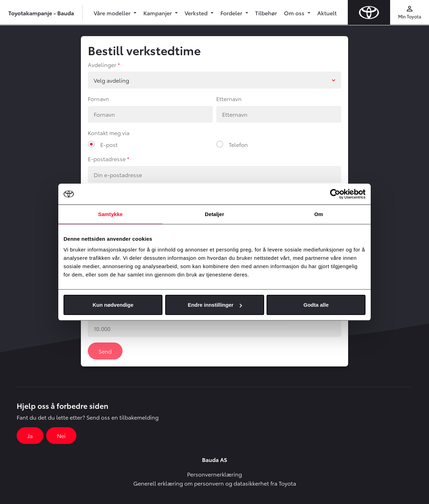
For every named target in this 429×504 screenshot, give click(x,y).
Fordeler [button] (232, 13)
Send (105, 351)
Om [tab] (318, 214)
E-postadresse (107, 159)
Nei (61, 435)
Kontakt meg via (109, 133)
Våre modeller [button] (113, 13)
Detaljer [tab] (214, 214)
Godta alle (316, 305)
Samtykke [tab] (111, 214)
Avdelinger (102, 64)
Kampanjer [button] (158, 13)
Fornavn (98, 98)
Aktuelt (327, 13)
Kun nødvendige (113, 305)
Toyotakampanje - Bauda (41, 13)
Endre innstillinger (215, 305)
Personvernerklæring (214, 474)
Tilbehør (266, 13)
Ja (30, 435)
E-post (109, 144)
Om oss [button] (295, 13)
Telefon (238, 144)
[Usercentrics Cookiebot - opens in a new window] (335, 194)
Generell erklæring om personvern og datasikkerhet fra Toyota (215, 483)
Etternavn (229, 98)
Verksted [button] (197, 13)
